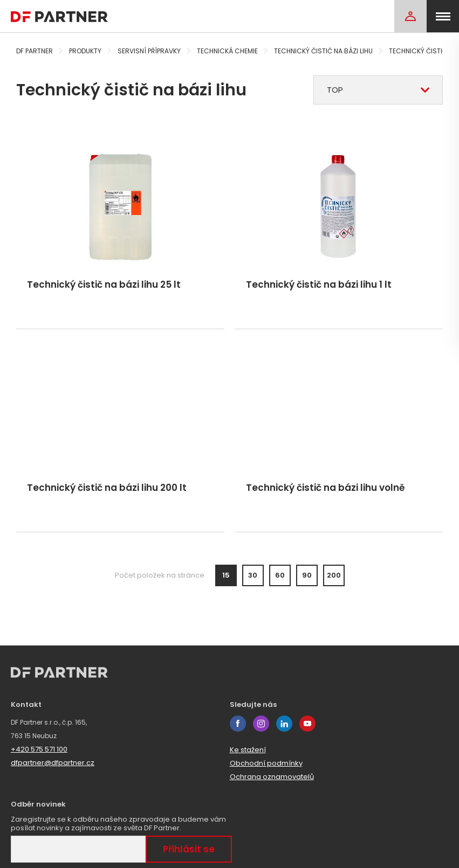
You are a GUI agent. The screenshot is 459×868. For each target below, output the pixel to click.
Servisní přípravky (149, 51)
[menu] (443, 16)
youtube (307, 724)
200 (334, 575)
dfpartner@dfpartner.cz (53, 763)
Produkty (85, 51)
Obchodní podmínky (266, 763)
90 (307, 575)
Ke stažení (248, 750)
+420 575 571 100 (39, 749)
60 (280, 575)
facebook (238, 724)
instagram (261, 724)
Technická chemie (227, 51)
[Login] (410, 16)
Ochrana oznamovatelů (272, 777)
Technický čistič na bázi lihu (323, 51)
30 (253, 575)
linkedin (284, 724)
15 (226, 575)
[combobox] (378, 90)
